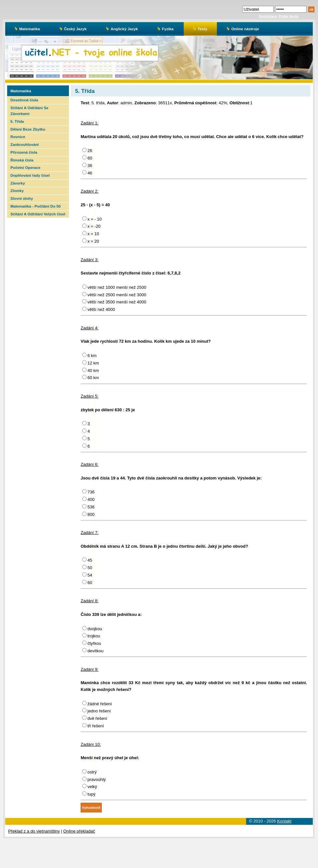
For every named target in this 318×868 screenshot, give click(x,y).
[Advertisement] (37, 315)
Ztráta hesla (288, 16)
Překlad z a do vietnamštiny (34, 831)
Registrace (268, 16)
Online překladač (79, 831)
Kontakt (284, 821)
